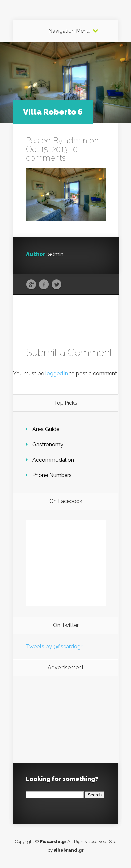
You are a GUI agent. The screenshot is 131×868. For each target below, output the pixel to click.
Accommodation (53, 460)
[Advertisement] (66, 720)
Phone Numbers (52, 475)
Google (31, 285)
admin (76, 141)
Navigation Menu (69, 31)
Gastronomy (48, 444)
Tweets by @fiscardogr (54, 646)
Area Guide (46, 429)
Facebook (44, 285)
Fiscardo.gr (53, 842)
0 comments (52, 154)
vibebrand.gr (69, 850)
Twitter (56, 285)
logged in (57, 373)
